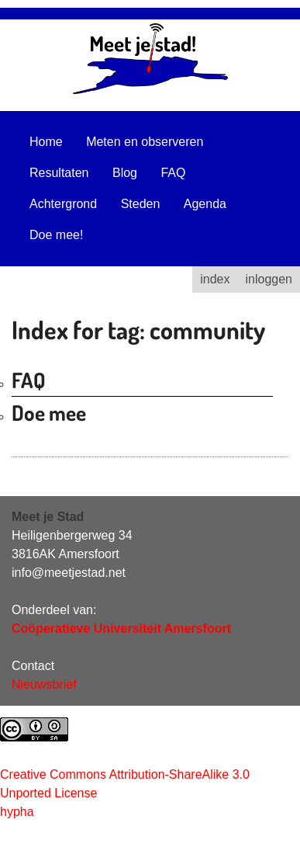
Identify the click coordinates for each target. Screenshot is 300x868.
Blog (125, 173)
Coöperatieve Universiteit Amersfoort (121, 628)
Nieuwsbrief (44, 684)
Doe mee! (56, 235)
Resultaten (59, 173)
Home (46, 142)
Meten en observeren (145, 142)
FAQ (173, 173)
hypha (17, 812)
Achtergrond (63, 204)
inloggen (269, 279)
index (215, 279)
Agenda (205, 204)
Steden (141, 204)
